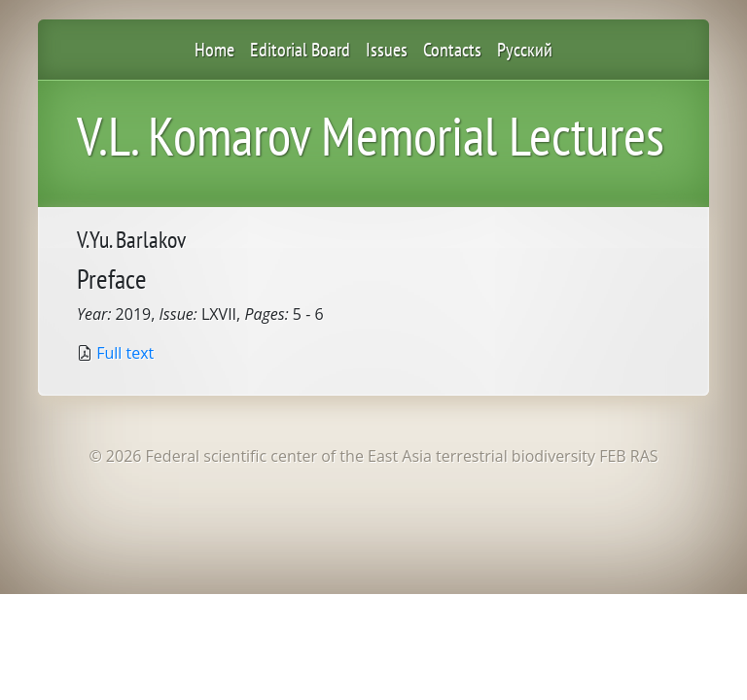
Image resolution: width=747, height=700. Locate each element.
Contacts (452, 50)
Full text (125, 353)
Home (214, 50)
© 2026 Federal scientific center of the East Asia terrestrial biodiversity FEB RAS (373, 456)
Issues (387, 50)
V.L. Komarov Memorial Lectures (371, 135)
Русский (525, 50)
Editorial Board (300, 50)
